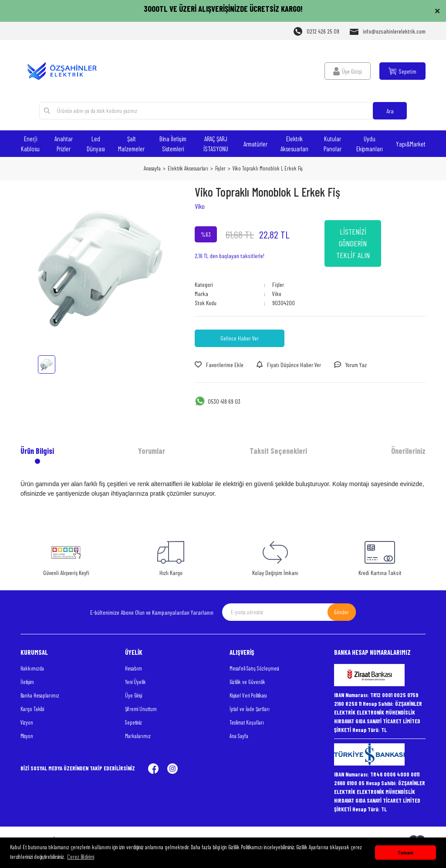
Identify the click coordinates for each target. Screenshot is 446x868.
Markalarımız (138, 736)
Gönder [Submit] (341, 612)
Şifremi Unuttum (141, 709)
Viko (200, 206)
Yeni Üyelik (135, 682)
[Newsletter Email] (289, 612)
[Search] (223, 111)
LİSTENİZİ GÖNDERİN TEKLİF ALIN (353, 243)
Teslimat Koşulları (247, 722)
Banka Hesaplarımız (40, 695)
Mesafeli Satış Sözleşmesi (254, 668)
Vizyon (27, 722)
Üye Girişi (133, 695)
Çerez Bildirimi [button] (81, 857)
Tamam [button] (405, 852)
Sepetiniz (133, 722)
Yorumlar (152, 451)
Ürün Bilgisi (37, 451)
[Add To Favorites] (219, 365)
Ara (390, 111)
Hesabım (133, 668)
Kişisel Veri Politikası (248, 695)
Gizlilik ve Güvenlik (247, 682)
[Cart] (402, 71)
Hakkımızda (32, 668)
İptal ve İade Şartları (250, 709)
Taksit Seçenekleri (278, 451)
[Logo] (66, 71)
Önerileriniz (408, 451)
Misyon (27, 736)
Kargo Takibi (32, 709)
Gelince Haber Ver (240, 338)
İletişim (27, 682)
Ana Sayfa (239, 736)
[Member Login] (348, 71)
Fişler (278, 284)
